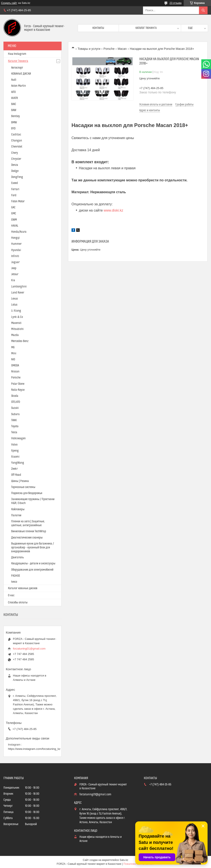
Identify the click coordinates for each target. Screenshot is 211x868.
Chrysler (16, 159)
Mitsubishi (17, 329)
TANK (14, 420)
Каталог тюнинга (146, 28)
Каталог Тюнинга (18, 61)
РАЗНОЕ (16, 576)
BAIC (14, 104)
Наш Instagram (17, 54)
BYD (13, 129)
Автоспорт (17, 68)
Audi (14, 80)
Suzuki (15, 408)
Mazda (15, 335)
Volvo (14, 445)
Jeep (14, 268)
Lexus (15, 299)
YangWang (18, 463)
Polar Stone (18, 384)
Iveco (14, 582)
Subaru (15, 414)
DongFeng (17, 177)
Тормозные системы (23, 487)
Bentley (16, 116)
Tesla (14, 432)
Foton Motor (18, 201)
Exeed (15, 183)
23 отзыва (175, 3)
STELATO (16, 402)
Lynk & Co (17, 317)
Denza (15, 165)
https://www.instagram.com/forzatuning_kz (34, 749)
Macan (122, 49)
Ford (14, 195)
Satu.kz (124, 860)
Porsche (109, 49)
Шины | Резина (20, 481)
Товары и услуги (89, 49)
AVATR (15, 98)
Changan (17, 141)
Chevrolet (17, 147)
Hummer (16, 244)
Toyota (15, 426)
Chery (15, 153)
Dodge (15, 171)
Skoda (15, 396)
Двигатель (17, 557)
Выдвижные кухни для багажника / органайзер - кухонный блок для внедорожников (33, 548)
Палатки (16, 515)
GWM (14, 220)
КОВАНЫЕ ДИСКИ (21, 74)
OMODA (15, 366)
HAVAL (15, 226)
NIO (13, 359)
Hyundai (16, 250)
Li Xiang (16, 311)
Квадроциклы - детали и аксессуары (33, 563)
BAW (14, 110)
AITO (13, 92)
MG (13, 347)
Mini (14, 353)
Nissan (15, 372)
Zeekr (14, 469)
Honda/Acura (19, 232)
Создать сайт (9, 3)
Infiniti (15, 256)
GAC (13, 207)
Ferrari (15, 189)
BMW (14, 122)
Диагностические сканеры (27, 538)
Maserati (16, 323)
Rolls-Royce (18, 390)
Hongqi (16, 238)
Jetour (15, 274)
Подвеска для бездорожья (27, 493)
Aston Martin (19, 86)
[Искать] (203, 10)
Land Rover (18, 293)
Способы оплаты (18, 603)
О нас (11, 595)
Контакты (98, 28)
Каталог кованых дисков (23, 588)
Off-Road (16, 475)
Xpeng (15, 451)
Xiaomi (15, 457)
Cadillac (16, 135)
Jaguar (15, 262)
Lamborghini (19, 287)
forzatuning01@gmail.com (29, 649)
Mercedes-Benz (20, 341)
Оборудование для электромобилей (32, 570)
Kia (13, 280)
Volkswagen (18, 438)
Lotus (14, 305)
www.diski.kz (113, 210)
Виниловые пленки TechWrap (29, 531)
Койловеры (18, 509)
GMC (14, 213)
